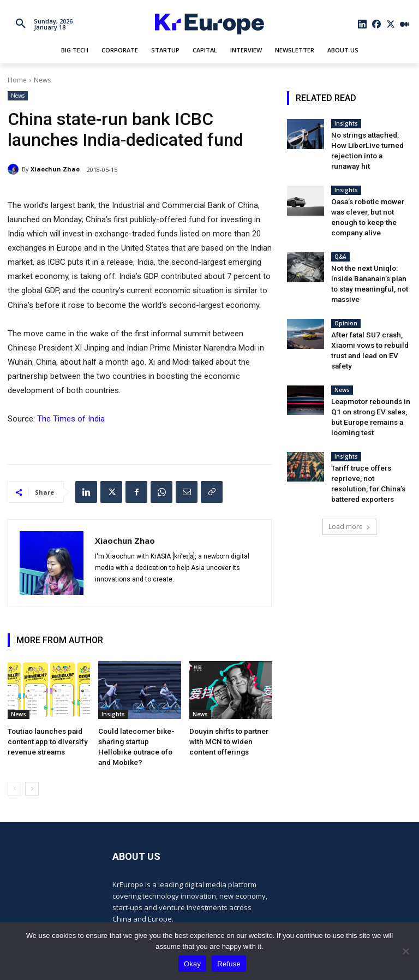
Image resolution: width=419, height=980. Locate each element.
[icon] (363, 24)
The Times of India (71, 419)
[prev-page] (14, 775)
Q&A (340, 238)
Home (17, 80)
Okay (192, 964)
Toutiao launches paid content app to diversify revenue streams (44, 740)
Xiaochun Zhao (55, 169)
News (42, 80)
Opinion (346, 290)
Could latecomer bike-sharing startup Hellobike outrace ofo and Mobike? (136, 740)
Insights (113, 714)
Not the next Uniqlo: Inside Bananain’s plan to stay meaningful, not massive (371, 258)
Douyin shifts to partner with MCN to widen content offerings (230, 740)
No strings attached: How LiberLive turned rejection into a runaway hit (369, 144)
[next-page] (32, 775)
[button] (21, 24)
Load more (349, 480)
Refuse (229, 964)
